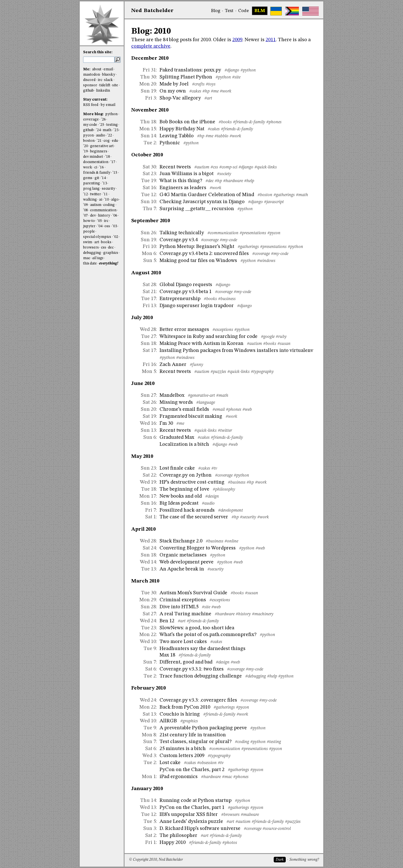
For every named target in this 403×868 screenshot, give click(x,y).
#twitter (225, 431)
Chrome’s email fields (184, 409)
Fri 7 (151, 510)
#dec (209, 181)
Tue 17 (148, 299)
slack (108, 80)
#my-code (228, 240)
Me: (87, 69)
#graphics (189, 721)
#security (248, 517)
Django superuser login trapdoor (197, 306)
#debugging (256, 676)
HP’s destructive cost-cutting (192, 482)
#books (225, 122)
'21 (99, 141)
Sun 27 (148, 395)
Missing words (176, 402)
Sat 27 (149, 614)
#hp (206, 91)
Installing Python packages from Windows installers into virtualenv (236, 351)
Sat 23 (149, 174)
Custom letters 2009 (182, 756)
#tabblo (221, 136)
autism (96, 205)
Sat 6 (151, 669)
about (97, 69)
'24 (98, 130)
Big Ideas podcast (179, 503)
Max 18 (167, 655)
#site (236, 77)
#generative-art (201, 396)
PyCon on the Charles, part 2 (192, 770)
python (111, 114)
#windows (266, 261)
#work (226, 91)
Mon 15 (148, 129)
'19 (85, 151)
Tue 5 (150, 821)
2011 (271, 40)
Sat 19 (149, 416)
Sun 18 (148, 344)
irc (100, 80)
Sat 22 (149, 475)
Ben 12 (167, 621)
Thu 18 (148, 122)
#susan (284, 344)
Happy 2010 (173, 843)
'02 (116, 237)
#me (215, 91)
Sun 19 (148, 91)
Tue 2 (150, 143)
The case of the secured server (194, 517)
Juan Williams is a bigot (187, 174)
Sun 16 (148, 503)
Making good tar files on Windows (198, 261)
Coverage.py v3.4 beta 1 (186, 292)
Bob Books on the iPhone (187, 122)
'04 (100, 226)
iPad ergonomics (179, 777)
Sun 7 (150, 662)
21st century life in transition (193, 735)
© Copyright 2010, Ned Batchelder (156, 860)
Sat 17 (149, 351)
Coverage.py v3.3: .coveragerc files (198, 700)
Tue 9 (150, 649)
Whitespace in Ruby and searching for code (208, 336)
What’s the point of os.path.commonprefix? (208, 635)
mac (87, 258)
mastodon (92, 75)
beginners (99, 151)
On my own (173, 91)
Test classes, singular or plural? (195, 742)
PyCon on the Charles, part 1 (192, 807)
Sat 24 (149, 548)
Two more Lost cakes (183, 642)
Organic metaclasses (183, 555)
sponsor (90, 85)
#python (248, 70)
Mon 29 (148, 600)
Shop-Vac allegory (180, 98)
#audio (208, 503)
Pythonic (170, 143)
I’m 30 (166, 423)
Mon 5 (149, 372)
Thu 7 (149, 209)
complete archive (151, 46)
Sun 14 (148, 136)
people (89, 232)
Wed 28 (148, 329)
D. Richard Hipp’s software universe (200, 828)
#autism (202, 167)
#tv (214, 468)
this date (90, 264)
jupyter (89, 226)
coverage (91, 119)
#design (212, 496)
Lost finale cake (177, 468)
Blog (216, 11)
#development (230, 510)
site (115, 85)
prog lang (91, 189)
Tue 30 (148, 593)
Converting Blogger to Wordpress (198, 548)
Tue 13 (148, 569)
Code (243, 11)
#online (231, 541)
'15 (115, 173)
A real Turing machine (185, 614)
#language (206, 403)
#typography (262, 372)
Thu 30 (148, 77)
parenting (92, 183)
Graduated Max (177, 437)
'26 (103, 119)
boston (89, 141)
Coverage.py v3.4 (179, 240)
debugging (92, 253)
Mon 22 (148, 635)
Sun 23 (148, 468)
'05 (99, 221)
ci (96, 167)
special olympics (97, 237)
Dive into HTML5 (179, 607)
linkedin (103, 91)
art (97, 242)
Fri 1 (151, 843)
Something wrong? (304, 860)
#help (249, 181)
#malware (250, 815)
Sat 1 (151, 517)
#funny (196, 365)
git (97, 178)
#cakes (195, 91)
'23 (116, 130)
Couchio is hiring (180, 714)
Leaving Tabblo (177, 136)
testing (112, 125)
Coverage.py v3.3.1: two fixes (192, 669)
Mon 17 (148, 496)
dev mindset (93, 157)
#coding (242, 742)
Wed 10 (148, 642)
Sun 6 (150, 437)
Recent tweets (175, 167)
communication (103, 210)
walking (90, 200)
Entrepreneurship (180, 299)
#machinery (263, 614)
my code (90, 125)
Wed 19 (148, 482)
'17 (113, 162)
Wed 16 (148, 423)
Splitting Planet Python (186, 77)
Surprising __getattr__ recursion (197, 209)
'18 (108, 157)
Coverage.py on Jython (186, 475)
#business (227, 299)
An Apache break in (182, 569)
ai (101, 200)
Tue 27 (148, 336)
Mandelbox (172, 395)
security (109, 189)
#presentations (253, 233)
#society (224, 174)
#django (232, 70)
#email (219, 410)
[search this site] (99, 60)
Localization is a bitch (184, 444)
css (104, 248)
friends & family (97, 173)
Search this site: (98, 52)
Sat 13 (149, 714)
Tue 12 (148, 195)
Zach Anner (173, 365)
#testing (274, 742)
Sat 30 (149, 167)
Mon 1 (149, 777)
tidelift (105, 85)
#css (214, 167)
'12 (85, 194)
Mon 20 (148, 84)
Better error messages (184, 329)
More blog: (94, 114)
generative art (102, 146)
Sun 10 (148, 202)
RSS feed (91, 105)
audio (101, 135)
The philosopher (178, 835)
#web (247, 410)
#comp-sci (228, 167)
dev (93, 216)
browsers (91, 248)
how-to (89, 221)
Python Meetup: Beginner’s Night (197, 247)
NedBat (152, 11)
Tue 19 (148, 181)
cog (107, 141)
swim (88, 242)
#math (302, 195)
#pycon (274, 233)
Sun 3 (150, 828)
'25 (102, 125)
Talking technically (182, 233)
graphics (111, 253)
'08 (85, 210)
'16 (101, 167)
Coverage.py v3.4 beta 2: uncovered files (204, 254)
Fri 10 (149, 247)
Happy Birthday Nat (182, 129)
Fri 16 (149, 365)
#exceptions (223, 330)
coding (109, 205)
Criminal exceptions (183, 600)
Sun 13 (148, 430)
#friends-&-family (249, 122)
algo (115, 200)
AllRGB (168, 721)
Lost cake (170, 763)
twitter (96, 194)
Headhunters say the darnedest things (202, 649)
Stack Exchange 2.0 (181, 541)
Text (229, 11)
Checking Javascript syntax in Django (202, 202)
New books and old (181, 496)
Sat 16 (149, 188)
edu (115, 141)
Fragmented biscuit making (191, 416)
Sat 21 (149, 292)
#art (208, 98)
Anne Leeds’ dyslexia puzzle (191, 821)
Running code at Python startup (195, 800)
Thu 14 (148, 800)
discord (89, 80)
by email (108, 105)
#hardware (233, 181)
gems (88, 178)
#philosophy (224, 489)
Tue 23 (148, 628)
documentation (96, 162)
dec (111, 248)
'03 (115, 226)
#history (243, 614)
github (88, 91)
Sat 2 (151, 835)
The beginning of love (184, 489)
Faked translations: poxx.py (190, 70)
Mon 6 (149, 254)
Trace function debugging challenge (201, 676)
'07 (85, 216)
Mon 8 (149, 735)
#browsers (230, 815)
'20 (85, 146)
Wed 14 (148, 562)
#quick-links (266, 167)
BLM (260, 11)
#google (268, 337)
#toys (211, 84)
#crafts (198, 84)
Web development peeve (187, 562)
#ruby (281, 337)
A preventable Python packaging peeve (203, 728)
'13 (105, 183)
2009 (237, 40)
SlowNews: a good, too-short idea (197, 628)
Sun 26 (148, 233)
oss (107, 226)
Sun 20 (148, 409)
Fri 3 (151, 98)
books (106, 242)
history (104, 216)
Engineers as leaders (183, 188)
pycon (88, 135)
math (107, 130)
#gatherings (284, 195)
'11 (105, 194)
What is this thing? (181, 181)
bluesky (109, 75)
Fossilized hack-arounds (187, 510)
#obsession (207, 763)
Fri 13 (149, 306)
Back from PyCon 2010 (185, 707)
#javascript (274, 202)
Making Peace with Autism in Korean (201, 344)
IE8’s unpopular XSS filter (189, 814)
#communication (223, 233)
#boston (265, 195)
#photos (230, 843)
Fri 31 (149, 70)
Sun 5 (150, 261)
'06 (115, 216)
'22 (110, 135)
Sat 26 (149, 402)
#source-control (277, 829)
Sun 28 (148, 607)
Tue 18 (148, 489)
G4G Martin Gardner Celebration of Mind (207, 195)
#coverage (210, 240)
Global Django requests (186, 285)
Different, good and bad (186, 662)
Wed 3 (149, 756)
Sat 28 (149, 285)
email (108, 69)
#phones (274, 122)
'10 (106, 200)
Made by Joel (174, 84)
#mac (227, 777)
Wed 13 (148, 807)
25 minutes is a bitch (183, 749)
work (88, 167)
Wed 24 (148, 621)
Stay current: (95, 100)
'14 (103, 178)
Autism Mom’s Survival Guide (193, 593)
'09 (85, 205)
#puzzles (218, 372)
